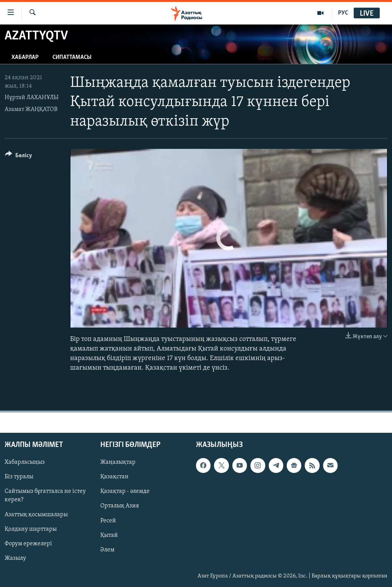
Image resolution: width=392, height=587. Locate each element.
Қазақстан (114, 477)
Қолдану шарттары (31, 529)
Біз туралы (19, 477)
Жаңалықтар (118, 463)
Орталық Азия (120, 506)
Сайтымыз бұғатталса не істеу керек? (45, 496)
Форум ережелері (28, 544)
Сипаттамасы (72, 57)
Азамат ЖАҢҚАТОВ (31, 109)
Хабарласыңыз (25, 463)
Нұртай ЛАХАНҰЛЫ (32, 98)
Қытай (109, 535)
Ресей (108, 521)
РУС (343, 13)
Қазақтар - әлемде (125, 492)
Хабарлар (25, 57)
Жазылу (15, 558)
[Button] (19, 157)
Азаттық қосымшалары (36, 515)
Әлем (107, 550)
